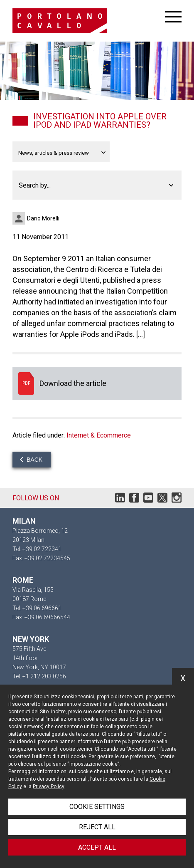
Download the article (97, 383)
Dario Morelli (43, 218)
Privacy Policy (49, 786)
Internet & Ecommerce (99, 435)
